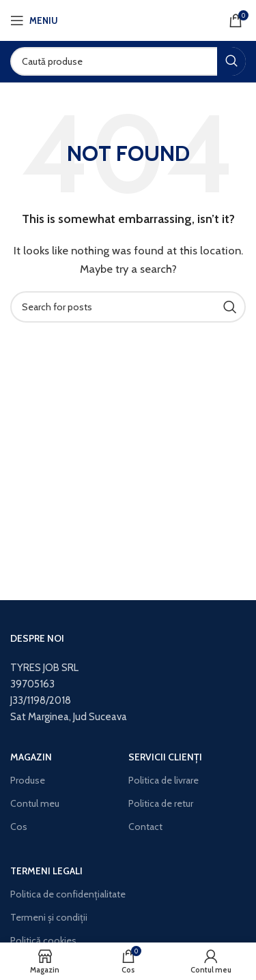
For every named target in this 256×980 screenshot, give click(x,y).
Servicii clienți (165, 757)
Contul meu (35, 803)
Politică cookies (43, 940)
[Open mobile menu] (34, 20)
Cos (19, 827)
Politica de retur (161, 803)
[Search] (128, 61)
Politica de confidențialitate (68, 894)
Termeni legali (46, 871)
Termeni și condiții (49, 917)
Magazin (31, 757)
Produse (28, 780)
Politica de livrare (163, 780)
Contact (145, 827)
